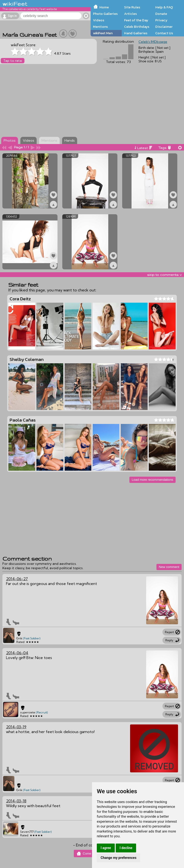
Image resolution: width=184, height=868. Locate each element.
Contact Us (164, 33)
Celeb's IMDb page (153, 42)
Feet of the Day (136, 20)
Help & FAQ (164, 7)
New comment (169, 567)
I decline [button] (126, 848)
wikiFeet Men (103, 33)
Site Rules (132, 7)
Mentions (100, 27)
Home (104, 7)
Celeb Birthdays (137, 27)
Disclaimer (164, 27)
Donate (161, 14)
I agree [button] (106, 848)
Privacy (161, 20)
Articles (130, 14)
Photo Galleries (105, 14)
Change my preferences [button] (118, 858)
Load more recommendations (152, 480)
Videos (99, 20)
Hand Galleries (136, 33)
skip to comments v (164, 275)
